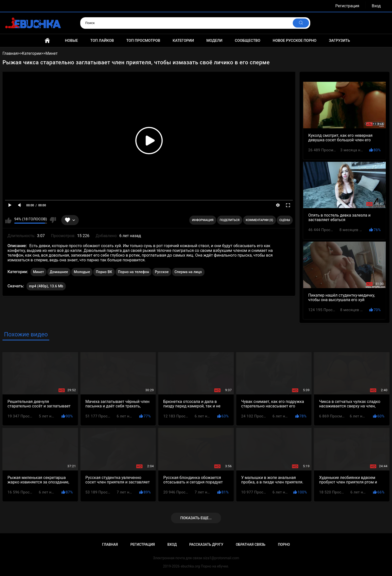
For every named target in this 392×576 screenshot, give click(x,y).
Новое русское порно (295, 41)
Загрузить (339, 41)
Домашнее (59, 272)
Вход (376, 6)
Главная (47, 41)
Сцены (285, 220)
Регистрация (347, 6)
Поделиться (230, 220)
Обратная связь (250, 544)
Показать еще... (196, 518)
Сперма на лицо (188, 272)
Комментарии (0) (259, 220)
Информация (203, 220)
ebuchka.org (190, 566)
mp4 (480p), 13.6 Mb (46, 286)
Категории (183, 41)
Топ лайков (102, 41)
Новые (71, 41)
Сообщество (247, 41)
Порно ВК (104, 272)
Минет (38, 272)
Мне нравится (8, 220)
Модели (214, 41)
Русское (162, 272)
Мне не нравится (53, 220)
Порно (284, 544)
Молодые (82, 272)
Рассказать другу (206, 544)
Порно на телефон (134, 272)
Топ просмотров (143, 41)
